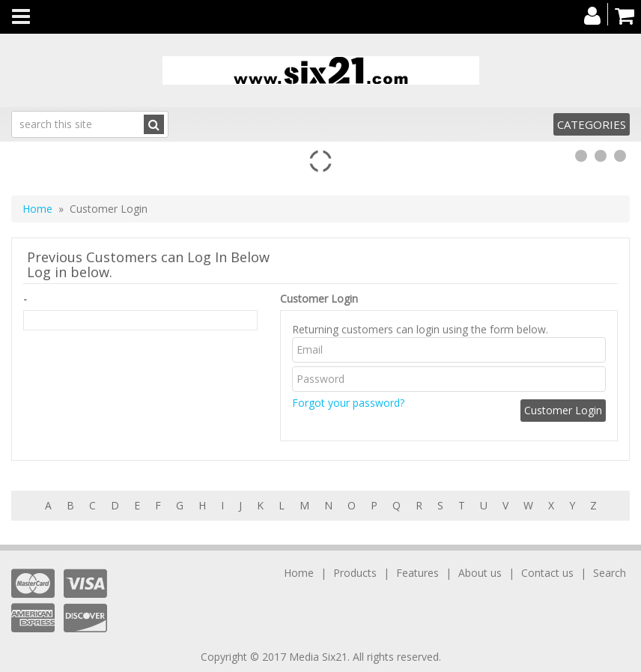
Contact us (547, 573)
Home (37, 209)
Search (610, 573)
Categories (592, 124)
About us (480, 573)
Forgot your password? (348, 403)
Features (417, 573)
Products (355, 573)
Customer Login (319, 299)
